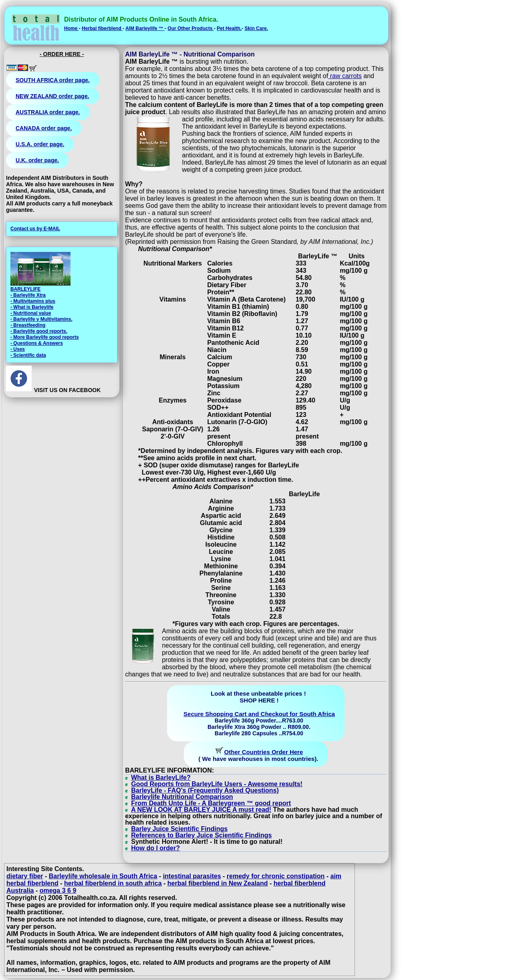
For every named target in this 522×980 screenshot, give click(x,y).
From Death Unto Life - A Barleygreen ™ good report (211, 803)
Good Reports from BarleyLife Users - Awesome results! (217, 784)
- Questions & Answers (37, 343)
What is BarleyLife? (161, 778)
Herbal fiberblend (102, 28)
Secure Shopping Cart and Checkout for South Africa (259, 714)
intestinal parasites (192, 876)
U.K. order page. (37, 160)
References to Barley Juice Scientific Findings (201, 835)
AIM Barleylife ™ (145, 28)
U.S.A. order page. (40, 144)
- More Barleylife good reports (45, 337)
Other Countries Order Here (264, 752)
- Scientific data (28, 355)
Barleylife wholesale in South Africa (103, 876)
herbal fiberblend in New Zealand (218, 883)
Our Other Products (190, 28)
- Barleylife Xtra (28, 295)
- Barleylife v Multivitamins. (41, 319)
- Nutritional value (31, 313)
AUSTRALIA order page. (48, 112)
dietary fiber (25, 876)
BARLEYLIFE (25, 289)
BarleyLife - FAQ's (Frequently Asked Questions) (205, 790)
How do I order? (155, 848)
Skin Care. (256, 28)
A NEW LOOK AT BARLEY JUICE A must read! (201, 810)
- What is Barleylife (32, 307)
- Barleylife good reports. (39, 331)
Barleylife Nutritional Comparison (182, 797)
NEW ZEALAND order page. (52, 96)
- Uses (18, 349)
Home (72, 28)
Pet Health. (229, 28)
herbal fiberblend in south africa (113, 883)
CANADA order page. (44, 128)
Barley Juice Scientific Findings (179, 829)
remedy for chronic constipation (276, 876)
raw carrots (345, 76)
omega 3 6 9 (58, 890)
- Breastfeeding (28, 325)
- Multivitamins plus (33, 301)
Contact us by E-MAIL (35, 229)
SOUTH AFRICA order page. (53, 80)
